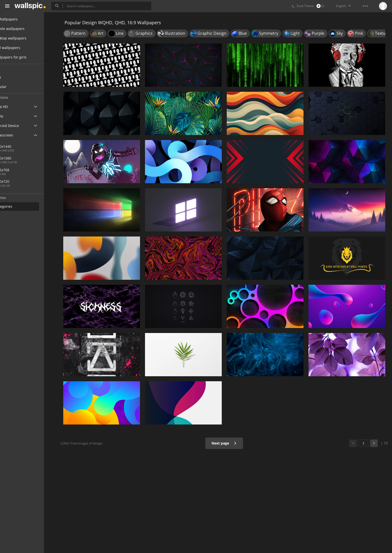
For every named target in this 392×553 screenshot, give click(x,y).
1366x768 (20, 170)
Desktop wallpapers (25, 38)
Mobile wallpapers (24, 29)
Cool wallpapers (22, 48)
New (16, 77)
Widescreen (18, 135)
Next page (227, 443)
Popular (18, 87)
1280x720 (20, 181)
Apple (13, 116)
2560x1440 (37, 146)
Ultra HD (16, 107)
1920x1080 (21, 158)
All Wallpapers (21, 19)
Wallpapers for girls (25, 57)
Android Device (21, 126)
